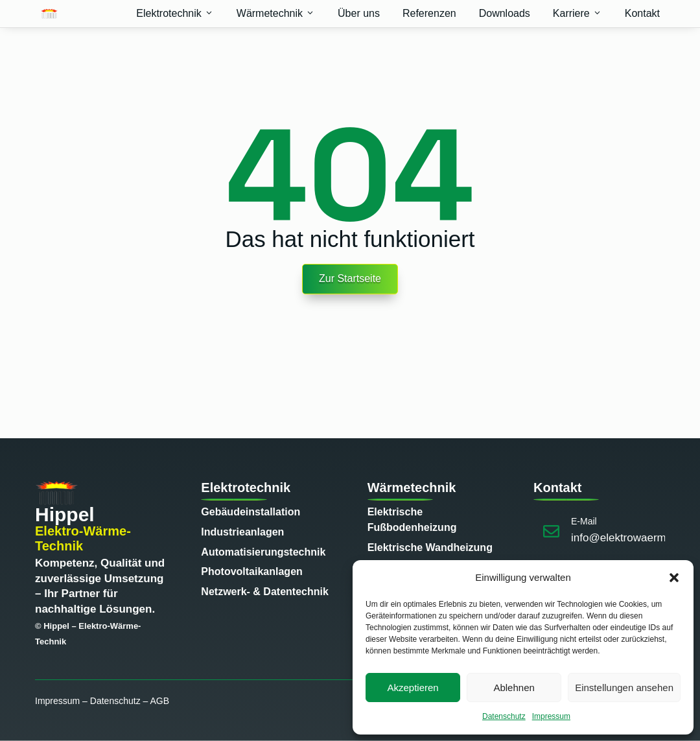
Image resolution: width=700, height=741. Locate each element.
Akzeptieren (413, 688)
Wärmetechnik (276, 14)
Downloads (505, 13)
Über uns (359, 13)
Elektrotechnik (175, 14)
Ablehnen (514, 688)
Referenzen (429, 13)
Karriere (577, 14)
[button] (674, 578)
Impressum (551, 716)
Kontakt (642, 13)
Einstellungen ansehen (624, 688)
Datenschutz (504, 716)
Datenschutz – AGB (130, 701)
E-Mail (584, 521)
